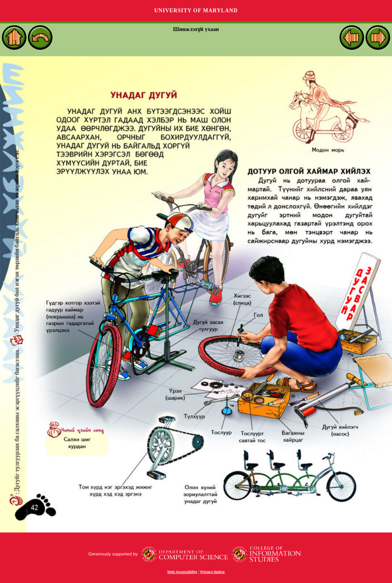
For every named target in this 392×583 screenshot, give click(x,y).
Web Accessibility (182, 572)
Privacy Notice (212, 572)
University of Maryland (196, 11)
